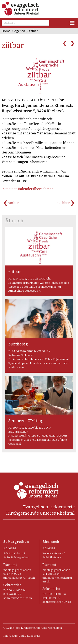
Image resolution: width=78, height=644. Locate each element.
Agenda (20, 31)
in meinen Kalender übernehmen (28, 189)
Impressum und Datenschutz (22, 636)
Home (6, 31)
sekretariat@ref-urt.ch (18, 598)
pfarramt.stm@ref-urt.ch (19, 578)
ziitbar (33, 31)
